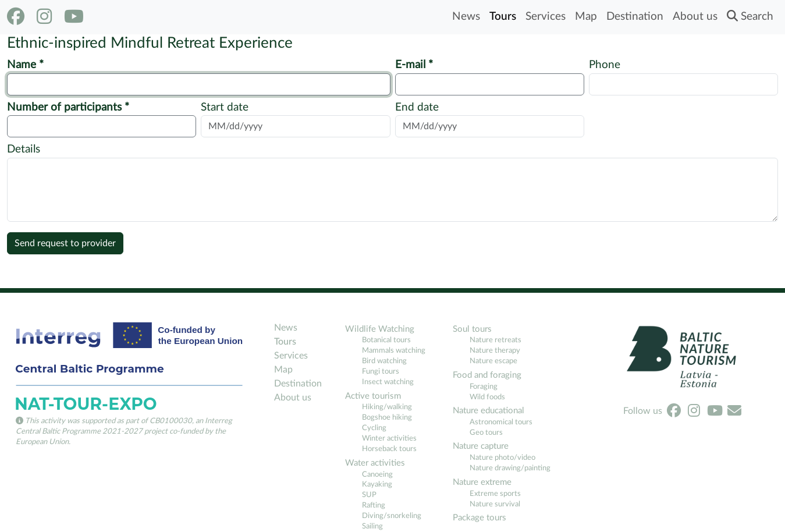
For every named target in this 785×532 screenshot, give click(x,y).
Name (23, 65)
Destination (635, 17)
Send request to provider (65, 243)
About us (695, 17)
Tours (503, 17)
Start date (225, 107)
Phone (605, 65)
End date (417, 107)
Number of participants (66, 107)
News (466, 17)
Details (24, 149)
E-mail (412, 65)
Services (546, 17)
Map (586, 17)
